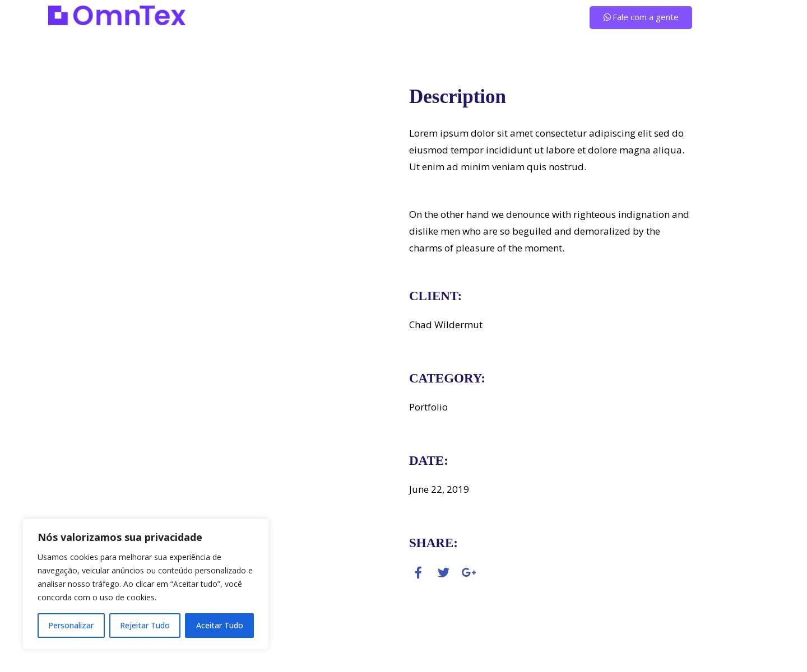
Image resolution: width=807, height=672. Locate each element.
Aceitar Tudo (220, 625)
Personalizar (71, 625)
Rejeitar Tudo (145, 625)
